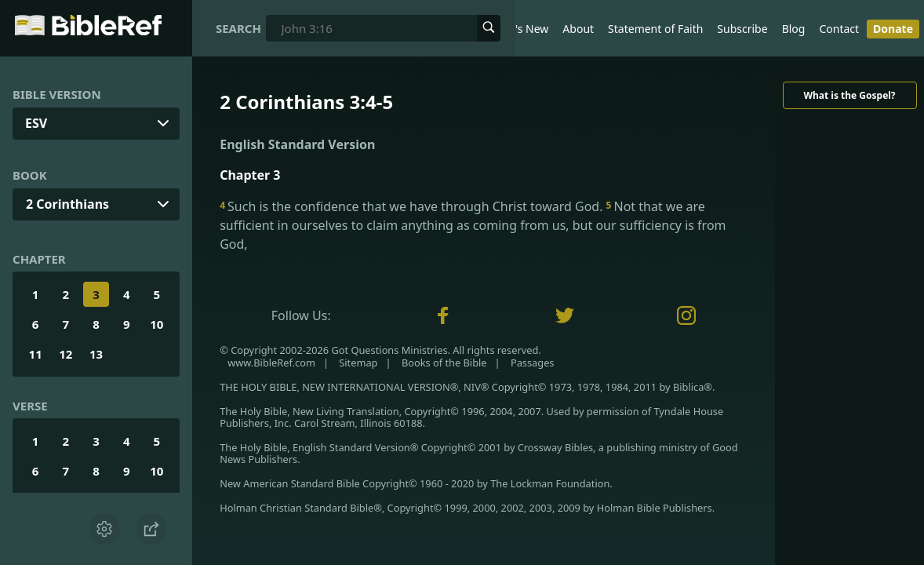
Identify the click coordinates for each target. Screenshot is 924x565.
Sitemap (358, 363)
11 (36, 354)
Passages (533, 363)
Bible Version (57, 94)
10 (156, 324)
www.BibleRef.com (271, 363)
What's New (518, 29)
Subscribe (742, 29)
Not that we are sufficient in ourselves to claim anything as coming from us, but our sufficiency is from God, (473, 225)
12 (65, 354)
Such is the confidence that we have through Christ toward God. (413, 206)
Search (238, 28)
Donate (893, 29)
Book (30, 175)
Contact (839, 29)
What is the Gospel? (849, 95)
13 (96, 354)
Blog (794, 29)
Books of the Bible (444, 363)
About (578, 29)
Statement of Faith (655, 29)
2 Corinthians (67, 204)
